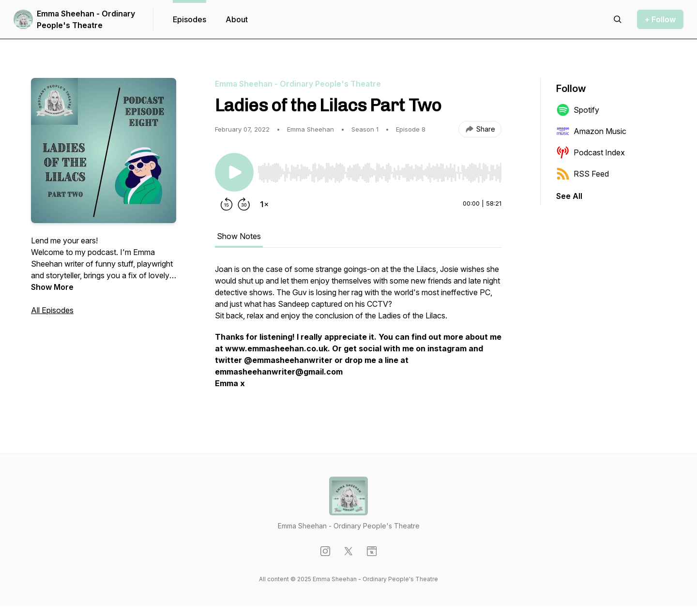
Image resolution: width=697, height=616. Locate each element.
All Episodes (52, 310)
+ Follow (660, 19)
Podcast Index (591, 152)
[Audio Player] (379, 170)
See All (569, 196)
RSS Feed (583, 174)
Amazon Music (591, 131)
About (237, 19)
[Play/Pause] (234, 172)
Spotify (578, 110)
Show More (52, 287)
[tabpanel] (358, 331)
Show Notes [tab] (239, 236)
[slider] (379, 173)
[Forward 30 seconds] (244, 204)
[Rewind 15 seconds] (227, 204)
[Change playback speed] (264, 204)
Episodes (189, 19)
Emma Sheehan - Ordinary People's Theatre (86, 19)
